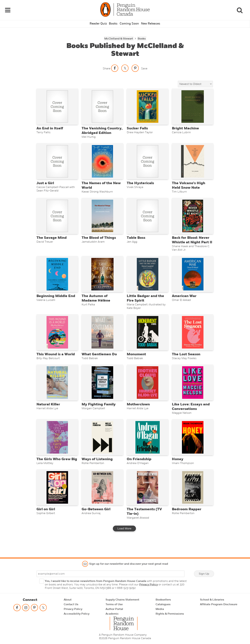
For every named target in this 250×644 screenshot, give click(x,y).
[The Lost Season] (193, 338)
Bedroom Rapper (187, 522)
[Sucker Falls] (147, 104)
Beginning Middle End (56, 301)
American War (184, 301)
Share (107, 64)
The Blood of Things (99, 240)
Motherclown (138, 413)
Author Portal (114, 609)
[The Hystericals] (147, 161)
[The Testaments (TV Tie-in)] (147, 499)
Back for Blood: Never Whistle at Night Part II (192, 243)
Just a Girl (45, 183)
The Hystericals (140, 183)
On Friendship (139, 470)
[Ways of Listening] (102, 447)
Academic (112, 614)
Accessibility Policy (77, 614)
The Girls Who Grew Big (57, 470)
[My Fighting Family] (102, 390)
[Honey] (193, 447)
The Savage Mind (52, 240)
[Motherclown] (147, 390)
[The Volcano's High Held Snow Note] (193, 161)
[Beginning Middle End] (57, 278)
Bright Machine (185, 127)
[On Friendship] (147, 447)
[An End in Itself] (57, 104)
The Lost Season (186, 361)
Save (144, 64)
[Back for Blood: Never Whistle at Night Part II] (193, 217)
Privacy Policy (149, 585)
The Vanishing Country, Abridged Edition (102, 129)
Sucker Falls (137, 127)
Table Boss (136, 240)
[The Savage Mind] (57, 217)
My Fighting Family (99, 413)
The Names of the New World (101, 186)
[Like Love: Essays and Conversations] (193, 390)
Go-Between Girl (96, 522)
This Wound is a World (56, 361)
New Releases (150, 20)
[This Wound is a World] (57, 338)
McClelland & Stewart (119, 35)
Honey (178, 470)
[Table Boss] (147, 217)
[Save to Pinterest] (135, 64)
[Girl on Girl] (57, 499)
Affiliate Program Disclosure (219, 604)
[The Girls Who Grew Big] (57, 447)
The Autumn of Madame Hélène (96, 303)
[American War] (193, 278)
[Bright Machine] (193, 104)
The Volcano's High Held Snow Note (189, 186)
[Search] (240, 8)
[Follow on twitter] (43, 608)
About (68, 600)
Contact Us (71, 604)
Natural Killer (48, 413)
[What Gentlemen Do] (102, 338)
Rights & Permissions (170, 614)
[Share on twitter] (125, 64)
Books (114, 20)
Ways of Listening (97, 470)
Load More (124, 542)
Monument (136, 361)
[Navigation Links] (8, 8)
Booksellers (163, 600)
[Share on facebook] (115, 64)
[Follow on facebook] (17, 608)
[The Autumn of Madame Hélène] (102, 278)
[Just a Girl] (57, 161)
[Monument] (147, 338)
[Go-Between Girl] (102, 499)
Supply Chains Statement (122, 600)
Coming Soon (129, 20)
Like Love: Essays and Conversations (191, 415)
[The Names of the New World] (102, 161)
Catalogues (163, 604)
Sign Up (204, 574)
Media (160, 609)
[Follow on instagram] (26, 608)
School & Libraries (212, 600)
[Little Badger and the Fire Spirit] (147, 278)
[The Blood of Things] (102, 217)
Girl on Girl (46, 522)
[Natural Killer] (57, 390)
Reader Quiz (99, 20)
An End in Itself (50, 127)
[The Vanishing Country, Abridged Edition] (102, 104)
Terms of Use (114, 604)
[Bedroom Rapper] (193, 499)
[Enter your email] (110, 574)
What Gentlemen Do (99, 361)
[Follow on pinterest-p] (34, 608)
